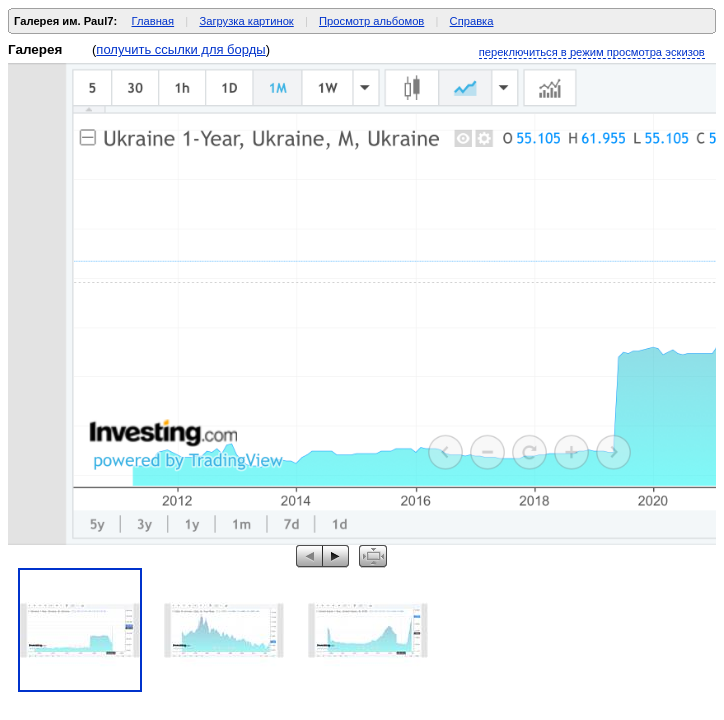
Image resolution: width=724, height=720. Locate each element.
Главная (153, 21)
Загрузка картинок (246, 21)
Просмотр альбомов (371, 21)
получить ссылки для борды (180, 49)
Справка (472, 21)
